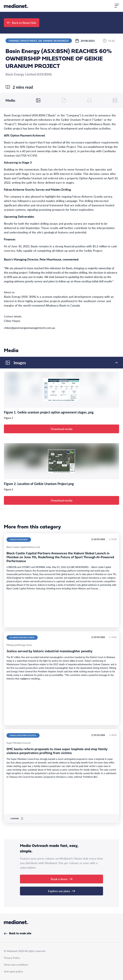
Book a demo (62, 879)
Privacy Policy (12, 958)
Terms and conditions (16, 965)
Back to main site (18, 934)
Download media (62, 429)
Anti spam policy (13, 971)
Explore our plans (62, 891)
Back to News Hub (22, 23)
